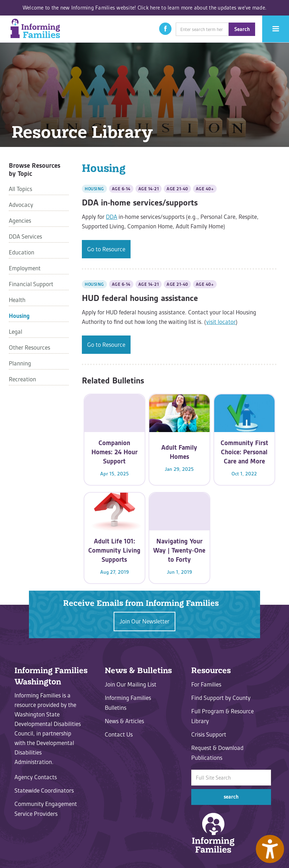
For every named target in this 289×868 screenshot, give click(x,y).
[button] (165, 29)
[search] (202, 29)
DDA (112, 217)
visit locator (221, 322)
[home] (35, 28)
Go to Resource (106, 249)
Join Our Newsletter (144, 621)
